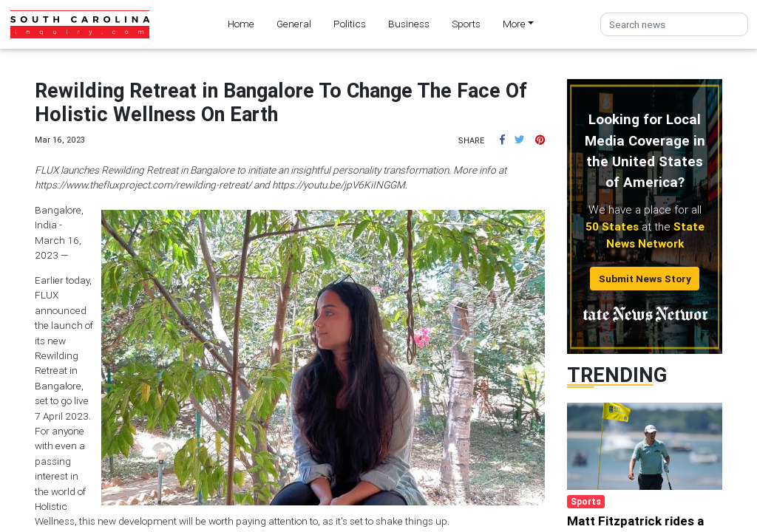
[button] (502, 140)
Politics (350, 24)
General (294, 24)
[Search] (674, 25)
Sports (466, 24)
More (514, 24)
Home (241, 24)
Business (409, 24)
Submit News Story (645, 279)
